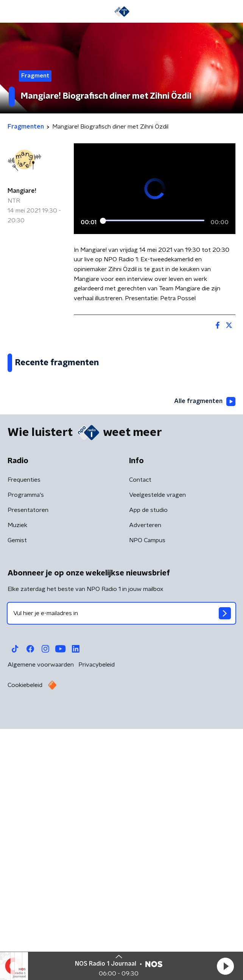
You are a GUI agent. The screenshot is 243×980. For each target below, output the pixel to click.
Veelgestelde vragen (157, 751)
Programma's (26, 751)
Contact (140, 736)
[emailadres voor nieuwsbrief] (121, 869)
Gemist (17, 796)
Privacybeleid (97, 921)
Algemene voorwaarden (41, 921)
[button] (225, 966)
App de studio (148, 766)
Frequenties (24, 736)
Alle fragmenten (205, 657)
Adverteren (145, 781)
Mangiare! (22, 191)
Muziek (17, 781)
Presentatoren (28, 766)
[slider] (153, 220)
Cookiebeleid (25, 941)
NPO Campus (147, 796)
